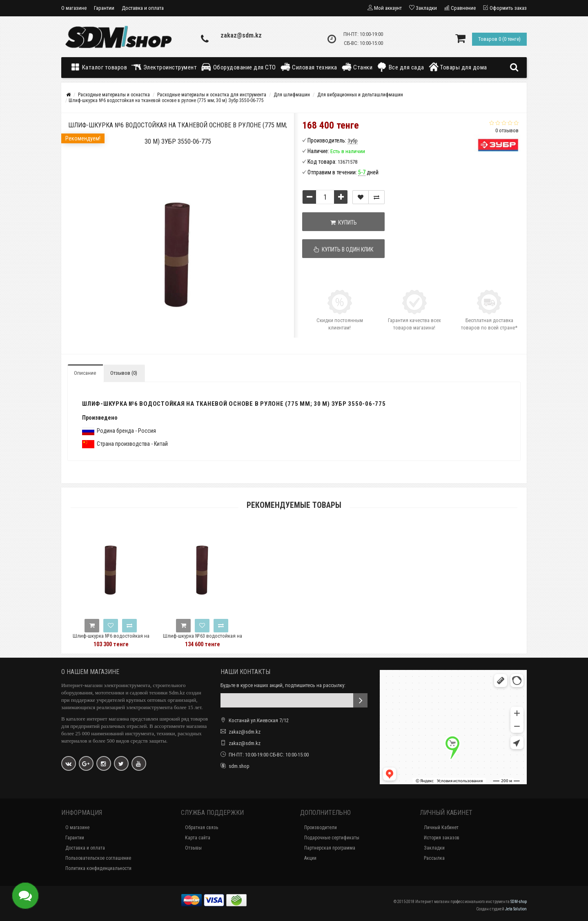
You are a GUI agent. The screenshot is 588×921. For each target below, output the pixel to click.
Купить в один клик (344, 249)
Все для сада (400, 67)
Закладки (434, 848)
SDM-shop (519, 902)
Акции (310, 858)
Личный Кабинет (441, 828)
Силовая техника (309, 67)
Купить (344, 222)
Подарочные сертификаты (332, 838)
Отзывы (193, 848)
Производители (321, 828)
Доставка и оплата (143, 8)
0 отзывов (507, 130)
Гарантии (104, 8)
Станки (357, 67)
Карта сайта (198, 838)
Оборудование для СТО (238, 67)
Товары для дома (458, 67)
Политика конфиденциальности (98, 868)
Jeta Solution (516, 909)
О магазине (74, 8)
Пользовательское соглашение (98, 858)
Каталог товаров (100, 67)
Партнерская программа (330, 848)
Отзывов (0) (124, 373)
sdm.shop (239, 766)
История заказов (442, 838)
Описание (85, 373)
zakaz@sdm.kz (241, 35)
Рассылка (434, 858)
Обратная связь (202, 828)
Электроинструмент (164, 67)
